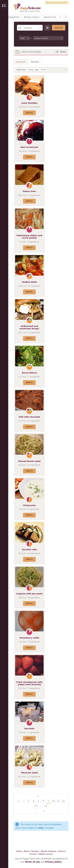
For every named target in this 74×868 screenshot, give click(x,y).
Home (19, 851)
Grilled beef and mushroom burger (29, 327)
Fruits (43, 70)
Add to (29, 113)
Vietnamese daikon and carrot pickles (29, 237)
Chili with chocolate (29, 417)
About (27, 851)
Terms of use (32, 862)
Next (41, 811)
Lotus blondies (29, 103)
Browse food (50, 17)
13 (36, 806)
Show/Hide (66, 70)
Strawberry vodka (29, 638)
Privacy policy (53, 862)
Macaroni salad (29, 773)
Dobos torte (29, 191)
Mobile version (46, 854)
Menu (66, 17)
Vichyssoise (29, 505)
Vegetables (21, 70)
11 (58, 801)
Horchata (29, 729)
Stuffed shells (29, 282)
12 (63, 801)
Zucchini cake (29, 550)
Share (63, 52)
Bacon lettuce (29, 373)
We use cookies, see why (57, 3)
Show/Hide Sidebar (4, 6)
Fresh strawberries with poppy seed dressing (29, 683)
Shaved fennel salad (29, 461)
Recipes (35, 62)
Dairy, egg (34, 70)
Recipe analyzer (32, 17)
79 (46, 806)
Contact (33, 854)
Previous (41, 796)
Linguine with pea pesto (29, 594)
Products (21, 62)
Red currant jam (29, 147)
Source (61, 851)
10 (53, 801)
